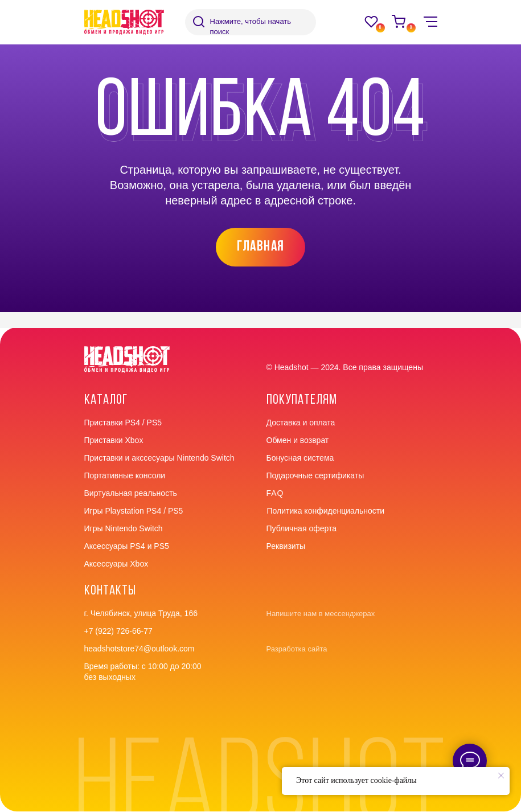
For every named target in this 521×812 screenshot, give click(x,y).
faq (275, 493)
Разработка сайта (297, 649)
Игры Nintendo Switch (124, 528)
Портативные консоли (125, 475)
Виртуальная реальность (131, 493)
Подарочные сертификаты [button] (315, 475)
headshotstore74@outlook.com (140, 649)
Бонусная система (300, 458)
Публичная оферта (302, 528)
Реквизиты (286, 546)
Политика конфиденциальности (326, 511)
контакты (110, 591)
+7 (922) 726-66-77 (118, 631)
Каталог (106, 400)
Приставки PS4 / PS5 (123, 423)
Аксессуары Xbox (116, 564)
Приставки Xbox (114, 440)
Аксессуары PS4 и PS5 (127, 546)
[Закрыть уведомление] (501, 776)
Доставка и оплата (301, 423)
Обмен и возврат (298, 440)
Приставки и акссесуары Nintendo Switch (159, 458)
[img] (199, 22)
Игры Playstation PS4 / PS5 (134, 511)
